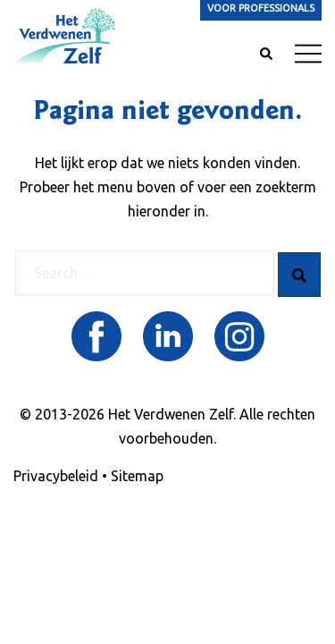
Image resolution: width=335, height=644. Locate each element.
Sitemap (137, 476)
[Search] (299, 275)
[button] (265, 55)
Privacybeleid (56, 476)
